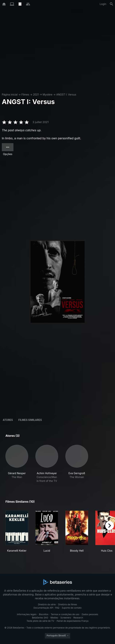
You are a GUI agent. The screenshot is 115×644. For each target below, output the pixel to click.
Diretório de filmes (68, 604)
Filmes (25, 94)
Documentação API (43, 608)
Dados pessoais (90, 614)
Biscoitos (44, 614)
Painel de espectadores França (73, 621)
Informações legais (27, 614)
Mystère (48, 94)
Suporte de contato (72, 608)
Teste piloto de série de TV (40, 621)
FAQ (57, 608)
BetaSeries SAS (40, 618)
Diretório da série (47, 604)
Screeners (66, 618)
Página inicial (10, 94)
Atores (8, 420)
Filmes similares (30, 420)
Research (78, 618)
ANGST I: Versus (66, 94)
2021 (36, 94)
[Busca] (112, 4)
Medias (54, 618)
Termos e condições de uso (65, 614)
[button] (17, 464)
